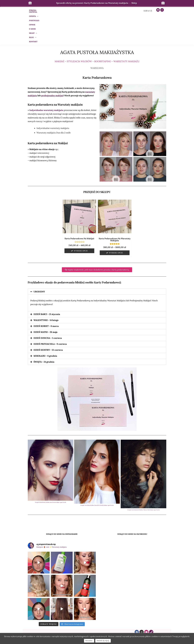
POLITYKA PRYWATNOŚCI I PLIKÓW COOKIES (97, 613)
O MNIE (84, 10)
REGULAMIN (97, 610)
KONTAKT (115, 10)
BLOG (105, 10)
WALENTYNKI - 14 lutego (46, 290)
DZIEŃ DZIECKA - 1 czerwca (48, 308)
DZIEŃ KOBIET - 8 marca (46, 296)
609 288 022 (144, 611)
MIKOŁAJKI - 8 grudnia (45, 325)
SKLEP (94, 10)
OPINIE (75, 10)
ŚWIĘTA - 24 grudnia (44, 331)
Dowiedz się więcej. (103, 641)
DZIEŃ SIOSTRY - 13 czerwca (48, 320)
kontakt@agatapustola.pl (144, 608)
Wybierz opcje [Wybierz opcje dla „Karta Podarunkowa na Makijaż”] (81, 220)
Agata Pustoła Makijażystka (97, 22)
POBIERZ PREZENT (97, 620)
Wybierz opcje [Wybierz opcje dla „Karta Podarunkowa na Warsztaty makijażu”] (116, 222)
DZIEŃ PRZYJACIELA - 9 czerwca (50, 314)
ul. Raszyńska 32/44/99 (144, 624)
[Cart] (148, 11)
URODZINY (39, 261)
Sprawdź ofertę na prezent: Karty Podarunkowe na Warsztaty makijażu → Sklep (97, 3)
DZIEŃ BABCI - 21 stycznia (47, 284)
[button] (97, 261)
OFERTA (52, 10)
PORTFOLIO (64, 10)
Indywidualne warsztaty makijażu (46, 80)
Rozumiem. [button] (89, 641)
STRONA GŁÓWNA (37, 10)
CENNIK (50, 611)
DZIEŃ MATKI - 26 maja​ (45, 302)
